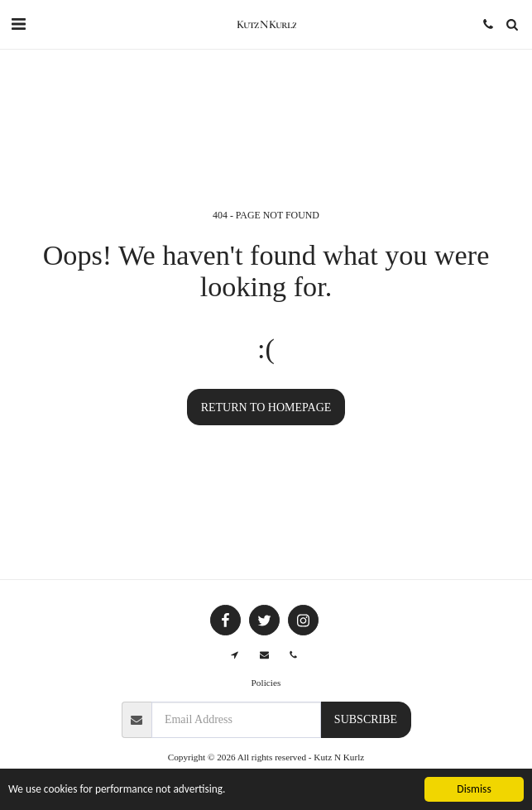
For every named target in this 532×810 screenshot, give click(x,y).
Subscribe (366, 719)
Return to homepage (266, 407)
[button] (18, 24)
